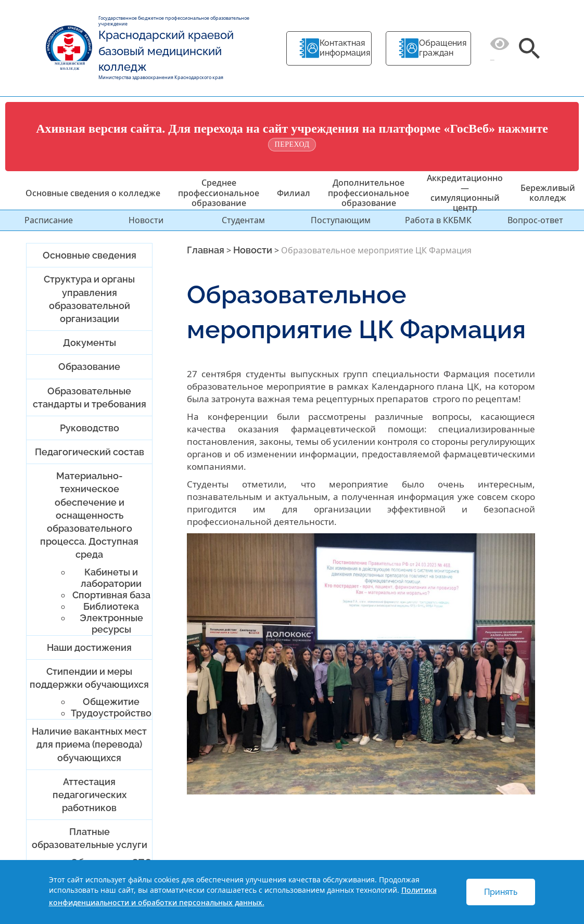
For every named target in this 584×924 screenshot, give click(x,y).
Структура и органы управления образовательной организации (89, 299)
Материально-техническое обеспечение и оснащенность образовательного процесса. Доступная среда (89, 515)
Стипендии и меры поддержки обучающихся (89, 678)
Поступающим (341, 220)
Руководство (90, 428)
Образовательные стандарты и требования (90, 397)
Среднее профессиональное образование (219, 192)
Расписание (49, 220)
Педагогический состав (90, 452)
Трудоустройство (111, 713)
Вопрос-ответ (535, 220)
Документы (90, 343)
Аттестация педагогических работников (90, 795)
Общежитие (111, 702)
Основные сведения (90, 255)
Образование (89, 367)
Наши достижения (89, 647)
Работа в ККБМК (438, 220)
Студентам (243, 220)
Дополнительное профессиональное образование (369, 192)
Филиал (294, 193)
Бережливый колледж (548, 193)
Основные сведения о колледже (93, 193)
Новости (146, 220)
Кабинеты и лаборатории (111, 578)
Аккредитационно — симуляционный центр (465, 193)
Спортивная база (111, 595)
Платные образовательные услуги (90, 838)
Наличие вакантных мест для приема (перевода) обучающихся (89, 744)
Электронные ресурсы (111, 624)
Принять (501, 892)
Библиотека (111, 606)
